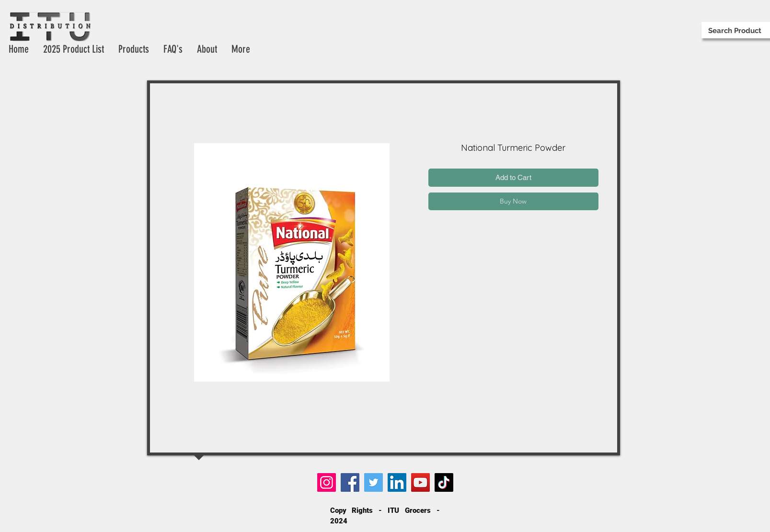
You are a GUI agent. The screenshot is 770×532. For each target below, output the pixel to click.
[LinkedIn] (397, 482)
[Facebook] (350, 482)
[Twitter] (374, 482)
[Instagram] (327, 482)
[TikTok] (444, 482)
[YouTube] (420, 482)
